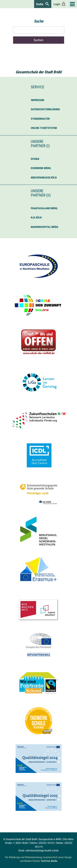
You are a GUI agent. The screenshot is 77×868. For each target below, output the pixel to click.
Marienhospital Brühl (45, 227)
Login (60, 4)
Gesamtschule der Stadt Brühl (39, 72)
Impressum (37, 100)
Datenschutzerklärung (45, 109)
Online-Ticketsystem (44, 128)
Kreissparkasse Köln (44, 178)
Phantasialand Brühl (44, 208)
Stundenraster (40, 119)
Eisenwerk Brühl (41, 168)
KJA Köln (36, 218)
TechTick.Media (49, 861)
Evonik (35, 159)
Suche (43, 4)
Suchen (38, 40)
